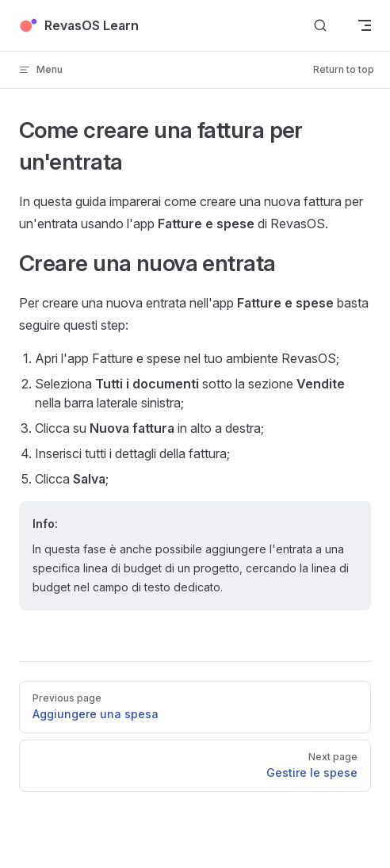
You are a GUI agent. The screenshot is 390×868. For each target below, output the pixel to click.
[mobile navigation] (365, 25)
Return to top (344, 69)
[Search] (320, 26)
